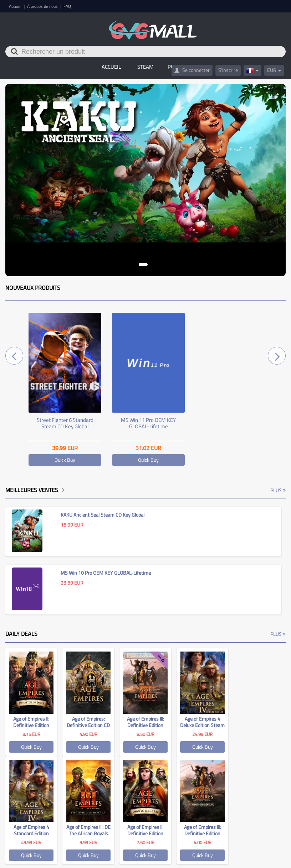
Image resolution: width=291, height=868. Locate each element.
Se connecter (192, 70)
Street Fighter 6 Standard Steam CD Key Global (65, 423)
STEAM (145, 67)
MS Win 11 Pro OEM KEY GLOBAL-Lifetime (148, 423)
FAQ (67, 6)
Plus (278, 490)
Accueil (16, 6)
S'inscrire (228, 70)
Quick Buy (65, 460)
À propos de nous (43, 6)
